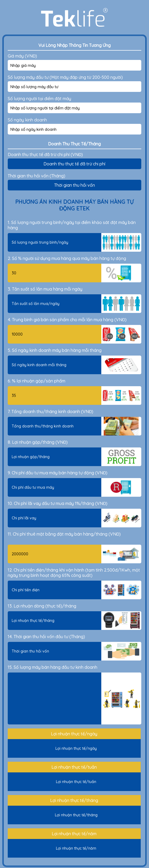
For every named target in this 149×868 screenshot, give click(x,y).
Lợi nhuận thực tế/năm (74, 834)
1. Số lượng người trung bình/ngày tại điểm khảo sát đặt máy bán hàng (72, 225)
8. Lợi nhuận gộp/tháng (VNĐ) (38, 442)
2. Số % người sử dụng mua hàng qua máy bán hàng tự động (67, 258)
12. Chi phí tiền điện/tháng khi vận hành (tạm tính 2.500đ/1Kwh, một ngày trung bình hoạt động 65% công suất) (74, 573)
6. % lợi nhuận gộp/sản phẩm (37, 381)
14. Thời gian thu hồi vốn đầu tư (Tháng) (46, 637)
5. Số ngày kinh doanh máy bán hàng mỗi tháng (55, 350)
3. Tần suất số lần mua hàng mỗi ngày (45, 289)
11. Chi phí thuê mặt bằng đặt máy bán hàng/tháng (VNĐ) (64, 534)
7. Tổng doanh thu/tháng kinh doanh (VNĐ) (51, 411)
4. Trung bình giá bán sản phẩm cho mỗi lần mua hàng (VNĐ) (67, 320)
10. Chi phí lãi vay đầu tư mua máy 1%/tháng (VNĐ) (58, 503)
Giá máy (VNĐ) (22, 56)
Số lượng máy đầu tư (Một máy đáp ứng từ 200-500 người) (65, 77)
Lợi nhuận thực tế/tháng (74, 800)
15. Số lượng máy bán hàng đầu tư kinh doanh (53, 667)
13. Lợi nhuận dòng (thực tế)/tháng (42, 606)
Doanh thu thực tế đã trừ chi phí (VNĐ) (45, 154)
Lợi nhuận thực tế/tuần (74, 767)
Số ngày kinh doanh (27, 120)
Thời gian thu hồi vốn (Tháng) (37, 176)
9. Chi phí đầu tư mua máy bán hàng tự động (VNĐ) (58, 473)
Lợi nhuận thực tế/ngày (74, 734)
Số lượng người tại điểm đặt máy (39, 99)
